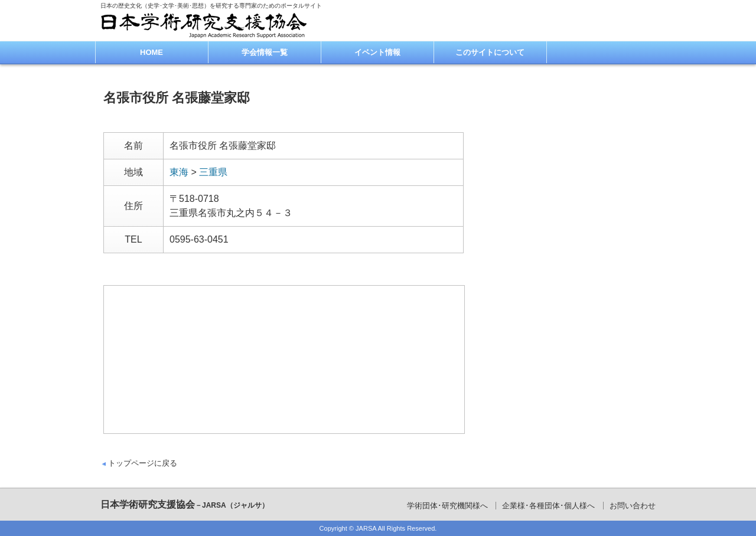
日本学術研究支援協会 (185, 504)
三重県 (213, 172)
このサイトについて (490, 52)
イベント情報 (377, 52)
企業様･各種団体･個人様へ (548, 506)
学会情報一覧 (265, 52)
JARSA (366, 528)
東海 (179, 172)
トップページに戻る (143, 463)
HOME (151, 52)
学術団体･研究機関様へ (447, 506)
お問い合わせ (633, 506)
